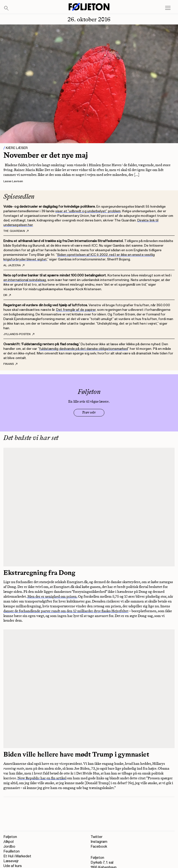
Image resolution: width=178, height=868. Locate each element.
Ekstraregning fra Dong (39, 573)
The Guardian (16, 231)
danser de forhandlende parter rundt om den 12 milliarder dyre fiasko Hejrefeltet (66, 611)
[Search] (7, 8)
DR (7, 295)
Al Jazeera (14, 266)
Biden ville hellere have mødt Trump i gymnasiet (76, 754)
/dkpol (8, 842)
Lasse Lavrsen (13, 181)
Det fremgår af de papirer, (76, 310)
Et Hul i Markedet (17, 856)
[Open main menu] (168, 8)
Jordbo (9, 847)
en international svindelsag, (25, 280)
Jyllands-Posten (19, 334)
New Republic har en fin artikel (42, 778)
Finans (10, 364)
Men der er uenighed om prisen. (52, 596)
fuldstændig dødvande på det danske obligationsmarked (84, 349)
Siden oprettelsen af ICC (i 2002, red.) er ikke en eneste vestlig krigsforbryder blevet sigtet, (79, 257)
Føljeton (10, 837)
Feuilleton (12, 851)
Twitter (97, 837)
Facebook (99, 847)
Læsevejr (11, 861)
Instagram (99, 842)
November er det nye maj (46, 155)
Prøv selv (89, 412)
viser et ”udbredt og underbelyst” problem (88, 211)
